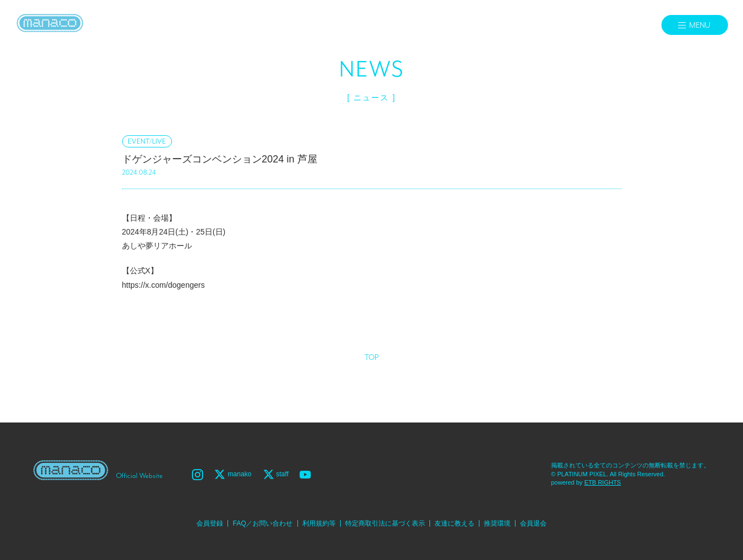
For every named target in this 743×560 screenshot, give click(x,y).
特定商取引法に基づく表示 (385, 523)
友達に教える (454, 523)
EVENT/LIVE (147, 142)
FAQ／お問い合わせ (262, 523)
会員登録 (210, 523)
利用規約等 (319, 523)
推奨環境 (497, 523)
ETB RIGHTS (603, 482)
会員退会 (533, 523)
